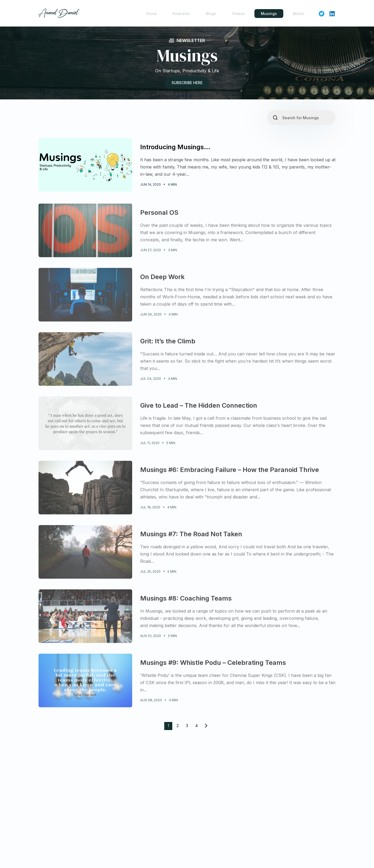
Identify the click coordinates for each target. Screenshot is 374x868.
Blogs (211, 14)
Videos (238, 14)
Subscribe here (187, 83)
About (298, 14)
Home (151, 14)
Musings (269, 14)
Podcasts (181, 14)
